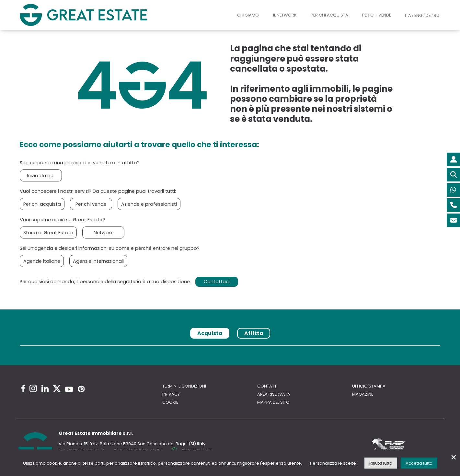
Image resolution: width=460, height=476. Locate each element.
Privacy (171, 394)
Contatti (267, 386)
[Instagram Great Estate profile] (33, 388)
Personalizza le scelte (333, 463)
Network (103, 233)
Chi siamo (248, 15)
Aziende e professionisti (149, 204)
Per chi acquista (329, 15)
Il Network (285, 15)
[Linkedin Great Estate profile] (45, 389)
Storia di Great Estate (48, 233)
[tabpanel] (230, 348)
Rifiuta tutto (381, 463)
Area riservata (274, 394)
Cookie (170, 402)
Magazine (363, 394)
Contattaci (217, 282)
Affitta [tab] (254, 333)
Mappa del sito (273, 402)
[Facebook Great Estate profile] (23, 388)
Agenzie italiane (42, 261)
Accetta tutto (419, 463)
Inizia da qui (41, 176)
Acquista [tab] (210, 333)
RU (437, 15)
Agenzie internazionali (98, 261)
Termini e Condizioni (184, 386)
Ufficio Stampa (369, 386)
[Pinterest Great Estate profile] (81, 389)
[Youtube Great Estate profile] (69, 389)
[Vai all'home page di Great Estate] (97, 15)
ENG (418, 15)
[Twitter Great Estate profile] (57, 389)
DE (428, 15)
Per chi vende (377, 15)
